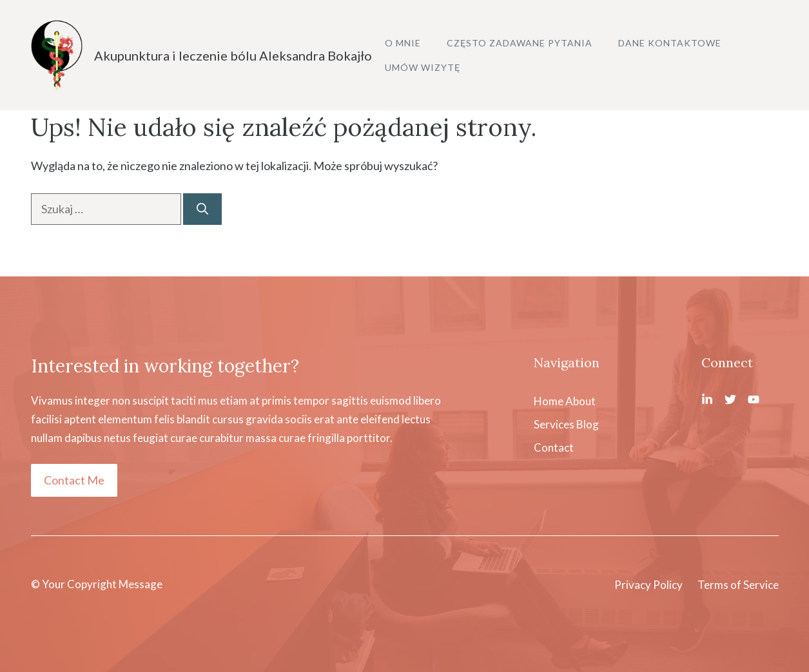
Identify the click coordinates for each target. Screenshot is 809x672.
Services (554, 424)
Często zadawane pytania (520, 43)
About (580, 401)
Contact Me (74, 480)
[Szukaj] (202, 209)
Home (549, 401)
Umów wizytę (423, 67)
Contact (554, 447)
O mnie (403, 43)
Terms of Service (738, 585)
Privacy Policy (648, 585)
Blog (588, 424)
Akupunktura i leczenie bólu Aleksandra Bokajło (233, 55)
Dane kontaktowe (670, 43)
